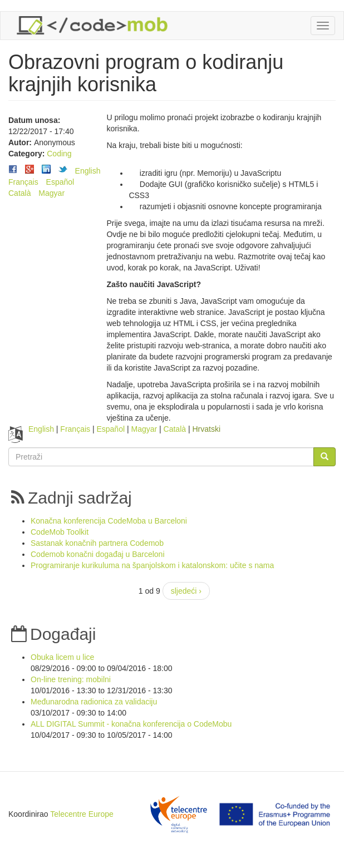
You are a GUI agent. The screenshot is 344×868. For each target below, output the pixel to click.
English (88, 171)
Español (60, 182)
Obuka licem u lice (62, 657)
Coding (59, 154)
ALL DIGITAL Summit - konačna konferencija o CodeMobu (131, 724)
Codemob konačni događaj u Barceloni (98, 554)
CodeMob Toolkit (60, 532)
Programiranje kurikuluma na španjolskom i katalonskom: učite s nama (152, 565)
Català (19, 193)
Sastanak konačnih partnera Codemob (97, 543)
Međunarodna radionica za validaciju (94, 702)
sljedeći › (186, 591)
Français (23, 182)
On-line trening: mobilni (71, 679)
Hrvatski (206, 429)
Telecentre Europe (82, 814)
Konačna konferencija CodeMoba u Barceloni (109, 521)
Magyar (51, 193)
